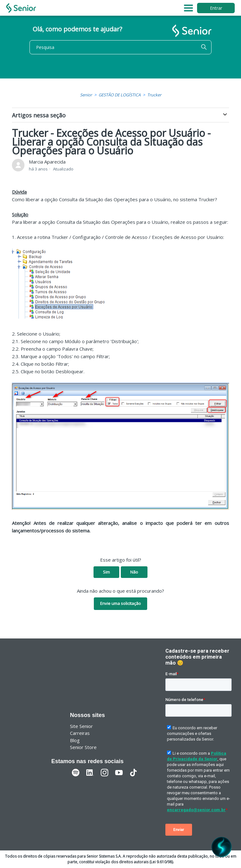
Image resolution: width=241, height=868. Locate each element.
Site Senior (81, 726)
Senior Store (83, 747)
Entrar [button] (216, 8)
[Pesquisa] (120, 47)
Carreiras (80, 733)
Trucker (154, 95)
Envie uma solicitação (120, 603)
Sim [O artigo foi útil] (106, 572)
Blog (75, 740)
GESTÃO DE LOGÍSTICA (120, 95)
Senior (86, 95)
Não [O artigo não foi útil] (134, 572)
